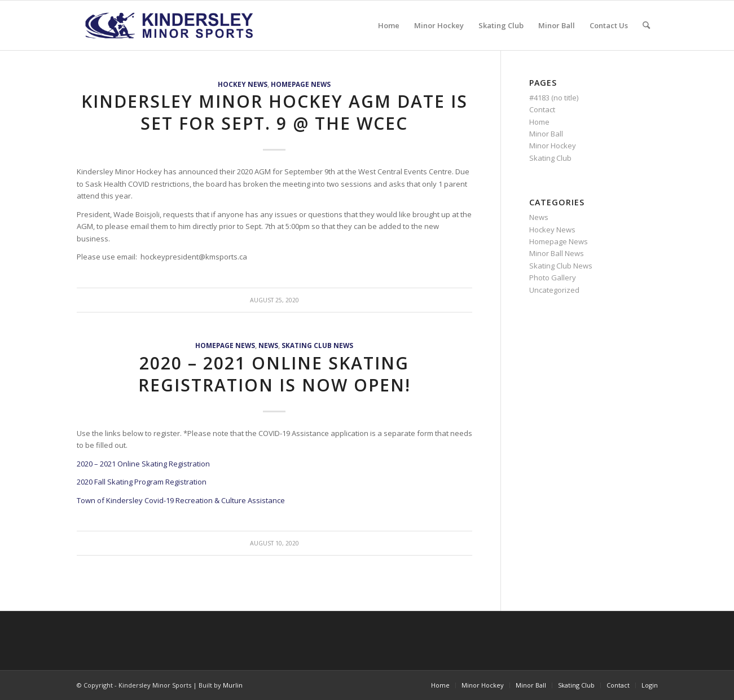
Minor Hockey (553, 146)
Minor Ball (546, 134)
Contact (542, 109)
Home (539, 122)
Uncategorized (554, 290)
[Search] (646, 25)
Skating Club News (317, 345)
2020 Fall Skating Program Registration (142, 482)
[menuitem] (389, 25)
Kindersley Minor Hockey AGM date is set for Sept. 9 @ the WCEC (274, 112)
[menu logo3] (171, 25)
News (268, 345)
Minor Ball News (557, 253)
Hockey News (243, 84)
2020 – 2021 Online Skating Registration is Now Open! (274, 374)
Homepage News (301, 84)
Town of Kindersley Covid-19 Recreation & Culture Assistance (181, 500)
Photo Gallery (553, 278)
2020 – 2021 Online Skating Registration (144, 464)
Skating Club (550, 158)
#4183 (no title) (554, 98)
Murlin (233, 685)
